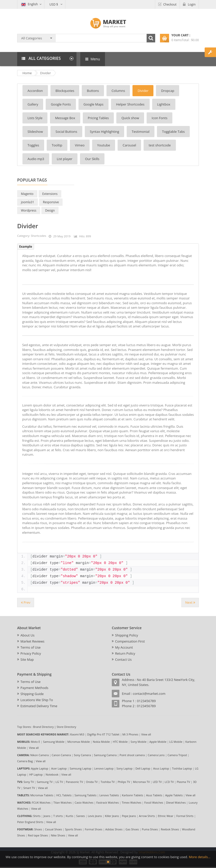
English (30, 4)
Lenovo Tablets (109, 795)
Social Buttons (66, 132)
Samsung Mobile (54, 742)
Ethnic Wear (166, 816)
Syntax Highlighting (104, 132)
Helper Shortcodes (130, 104)
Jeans (47, 816)
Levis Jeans (95, 816)
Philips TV (124, 782)
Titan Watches (63, 802)
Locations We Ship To (37, 700)
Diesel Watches (176, 802)
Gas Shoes (132, 829)
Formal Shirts (185, 816)
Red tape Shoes (38, 835)
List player (65, 159)
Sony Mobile (139, 742)
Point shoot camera (132, 755)
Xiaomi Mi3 (77, 734)
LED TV (157, 782)
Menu (93, 59)
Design (50, 210)
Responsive (51, 202)
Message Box (65, 118)
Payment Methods (34, 688)
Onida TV (92, 782)
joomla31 (28, 202)
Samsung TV (45, 782)
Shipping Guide (32, 694)
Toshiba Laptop (182, 768)
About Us (28, 635)
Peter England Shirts (30, 822)
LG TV (59, 782)
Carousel (129, 145)
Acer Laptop (59, 768)
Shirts (37, 816)
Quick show (130, 118)
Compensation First (130, 641)
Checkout (170, 4)
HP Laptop (36, 774)
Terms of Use (31, 647)
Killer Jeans (112, 816)
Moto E (36, 742)
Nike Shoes (58, 835)
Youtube (104, 145)
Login (192, 4)
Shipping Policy (127, 635)
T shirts (58, 816)
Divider (143, 91)
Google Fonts (61, 104)
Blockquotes (65, 91)
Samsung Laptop (80, 768)
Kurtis (69, 816)
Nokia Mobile (101, 742)
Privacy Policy (31, 653)
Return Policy (125, 653)
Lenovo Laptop (104, 768)
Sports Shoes (74, 829)
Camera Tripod (177, 755)
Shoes (38, 829)
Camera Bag (25, 761)
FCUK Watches (41, 802)
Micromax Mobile (79, 742)
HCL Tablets (64, 795)
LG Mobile (176, 742)
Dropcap (168, 91)
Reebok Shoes (170, 829)
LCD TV (169, 782)
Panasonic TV (74, 782)
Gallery (33, 104)
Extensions (50, 194)
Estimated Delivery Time (39, 706)
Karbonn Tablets (132, 795)
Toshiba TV (108, 782)
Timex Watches (132, 802)
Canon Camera (61, 755)
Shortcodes (38, 236)
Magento (27, 194)
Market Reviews (32, 641)
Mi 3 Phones (130, 734)
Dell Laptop (143, 768)
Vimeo (80, 145)
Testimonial (141, 132)
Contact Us (123, 659)
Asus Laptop (161, 768)
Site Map (27, 659)
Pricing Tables (98, 118)
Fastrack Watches (108, 802)
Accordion (35, 91)
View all (146, 734)
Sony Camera (83, 755)
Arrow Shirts (147, 816)
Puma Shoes (150, 829)
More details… (199, 857)
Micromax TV (141, 782)
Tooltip (57, 145)
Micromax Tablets (42, 795)
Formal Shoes (94, 829)
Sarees (80, 816)
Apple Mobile (158, 742)
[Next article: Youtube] (190, 603)
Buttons (93, 91)
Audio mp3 (36, 159)
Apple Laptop (40, 768)
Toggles (33, 145)
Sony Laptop (124, 768)
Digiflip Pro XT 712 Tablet (103, 734)
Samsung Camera (105, 755)
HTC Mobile (120, 742)
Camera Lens (156, 755)
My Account (124, 647)
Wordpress (29, 210)
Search (151, 38)
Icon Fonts (159, 118)
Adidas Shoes (114, 829)
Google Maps (93, 104)
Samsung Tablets (85, 795)
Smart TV (29, 788)
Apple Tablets (174, 795)
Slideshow (35, 132)
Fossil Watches (154, 802)
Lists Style (35, 118)
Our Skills (92, 159)
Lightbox (164, 104)
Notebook (52, 774)
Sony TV (29, 782)
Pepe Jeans (129, 816)
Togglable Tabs (173, 132)
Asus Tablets (154, 795)
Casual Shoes (53, 829)
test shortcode (160, 145)
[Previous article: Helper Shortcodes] (26, 603)
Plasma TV (183, 782)
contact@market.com (149, 694)
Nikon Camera (39, 755)
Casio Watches (84, 802)
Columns (118, 91)
